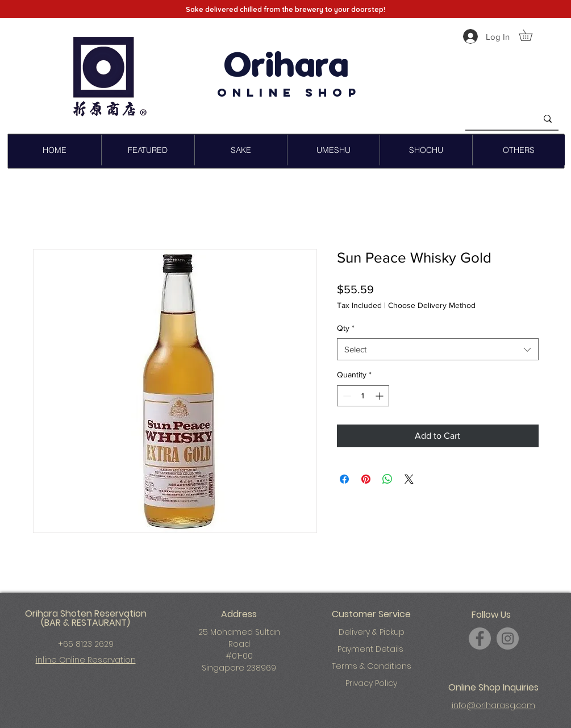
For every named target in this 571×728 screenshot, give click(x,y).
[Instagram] (508, 638)
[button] (531, 35)
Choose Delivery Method (432, 305)
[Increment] (380, 396)
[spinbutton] (363, 396)
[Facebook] (480, 638)
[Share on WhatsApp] (387, 479)
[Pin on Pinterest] (366, 479)
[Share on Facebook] (344, 479)
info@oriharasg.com (493, 705)
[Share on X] (409, 479)
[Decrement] (346, 396)
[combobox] (438, 349)
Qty (346, 328)
